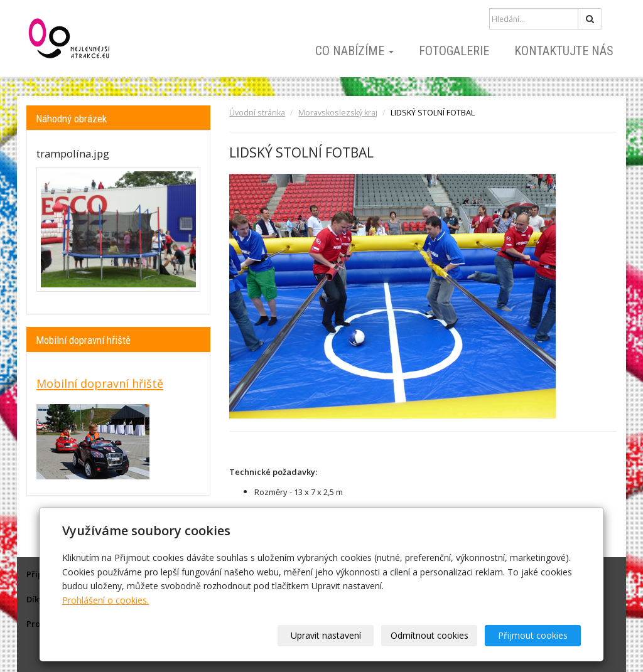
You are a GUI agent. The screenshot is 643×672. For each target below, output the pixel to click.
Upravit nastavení (326, 635)
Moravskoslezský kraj (338, 113)
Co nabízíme (354, 51)
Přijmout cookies (533, 635)
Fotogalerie (454, 51)
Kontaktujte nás (564, 51)
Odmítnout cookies (430, 635)
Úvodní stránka (257, 113)
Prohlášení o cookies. (105, 600)
